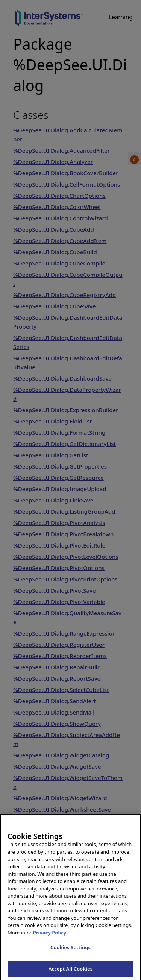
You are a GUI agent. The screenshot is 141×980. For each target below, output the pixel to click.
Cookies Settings (70, 953)
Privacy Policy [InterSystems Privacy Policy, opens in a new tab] (50, 938)
